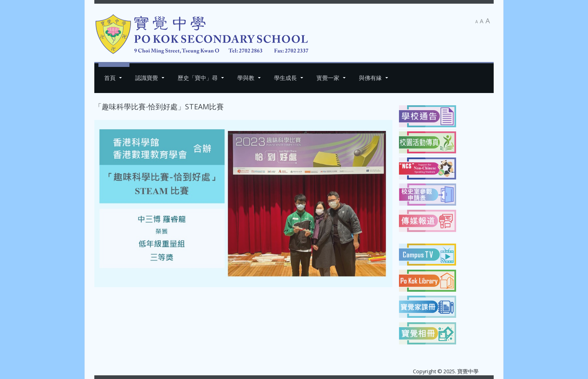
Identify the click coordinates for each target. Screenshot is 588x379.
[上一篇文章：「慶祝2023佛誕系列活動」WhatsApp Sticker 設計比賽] (112, 300)
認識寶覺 (147, 78)
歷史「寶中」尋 (198, 78)
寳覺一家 (328, 78)
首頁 (110, 78)
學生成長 (285, 78)
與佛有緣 (370, 78)
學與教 (246, 78)
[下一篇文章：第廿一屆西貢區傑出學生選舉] (374, 300)
